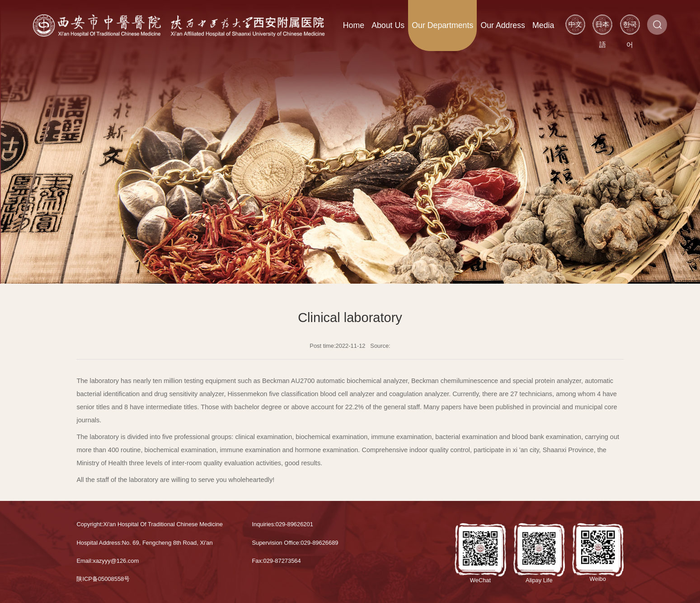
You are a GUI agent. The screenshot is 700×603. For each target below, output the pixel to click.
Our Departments (442, 25)
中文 (575, 24)
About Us (388, 25)
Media (543, 25)
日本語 (602, 28)
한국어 (630, 28)
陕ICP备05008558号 (103, 579)
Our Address (503, 25)
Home (354, 25)
